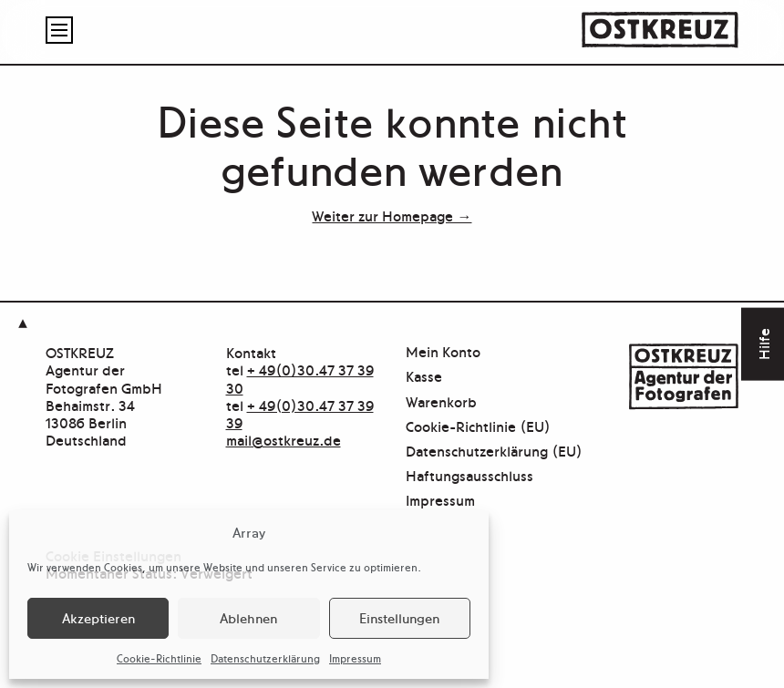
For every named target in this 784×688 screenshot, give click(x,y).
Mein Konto (443, 352)
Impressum (355, 658)
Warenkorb (441, 402)
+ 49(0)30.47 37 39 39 (300, 413)
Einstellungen (399, 617)
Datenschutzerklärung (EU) (494, 452)
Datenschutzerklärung (265, 658)
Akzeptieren (98, 617)
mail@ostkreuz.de (284, 439)
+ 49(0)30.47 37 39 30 (300, 378)
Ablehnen (248, 617)
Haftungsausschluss (469, 476)
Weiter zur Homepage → (392, 215)
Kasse (424, 377)
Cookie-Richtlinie (159, 658)
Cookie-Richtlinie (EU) (478, 427)
